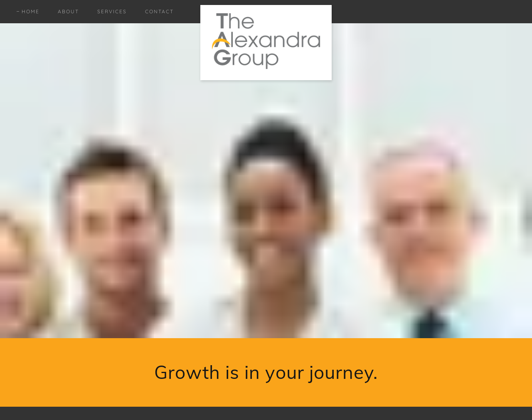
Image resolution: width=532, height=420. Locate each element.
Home (31, 11)
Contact (159, 11)
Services (112, 11)
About (68, 11)
